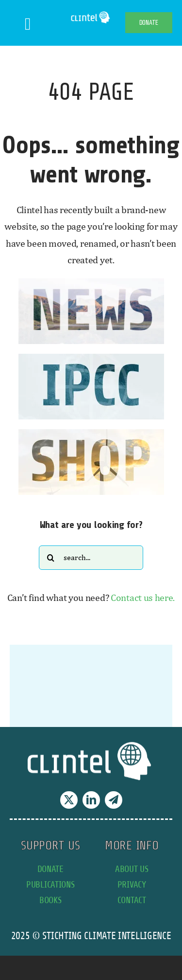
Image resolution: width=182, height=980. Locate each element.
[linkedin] (91, 800)
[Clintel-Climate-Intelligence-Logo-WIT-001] (91, 14)
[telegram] (114, 800)
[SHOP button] (91, 434)
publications (50, 884)
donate (50, 869)
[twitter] (69, 800)
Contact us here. (143, 597)
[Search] (51, 558)
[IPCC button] (91, 358)
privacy (132, 884)
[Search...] (91, 558)
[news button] (91, 283)
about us (132, 869)
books (50, 900)
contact (132, 900)
